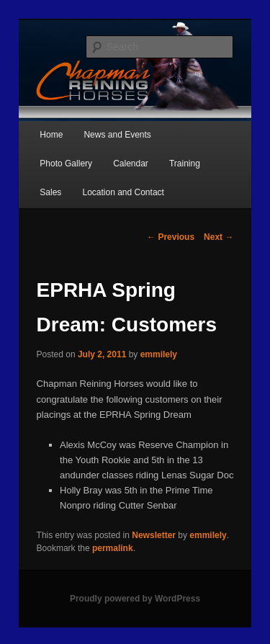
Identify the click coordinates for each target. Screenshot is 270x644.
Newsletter (154, 535)
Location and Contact (123, 192)
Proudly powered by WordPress (135, 599)
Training (185, 164)
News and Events (117, 135)
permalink (113, 548)
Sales (50, 192)
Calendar (131, 164)
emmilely (159, 354)
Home (51, 135)
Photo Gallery (66, 164)
